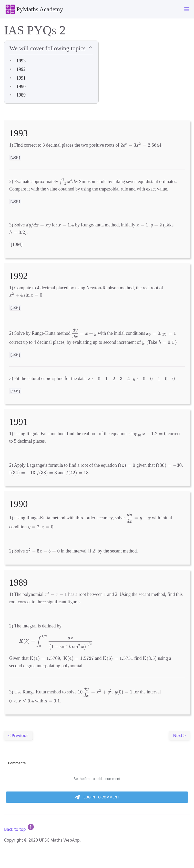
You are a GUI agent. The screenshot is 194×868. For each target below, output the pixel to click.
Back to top (19, 829)
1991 (21, 78)
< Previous (18, 736)
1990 (21, 87)
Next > (180, 736)
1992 (21, 69)
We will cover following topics (48, 48)
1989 (21, 95)
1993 (21, 61)
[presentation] (141, 145)
